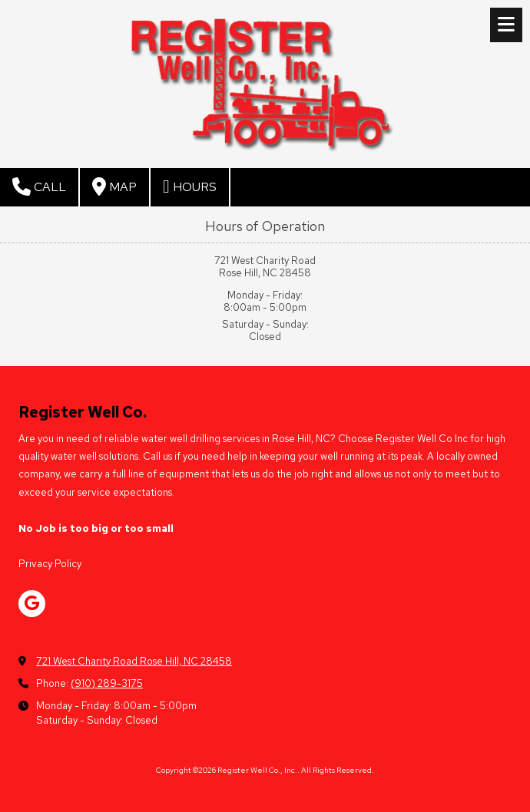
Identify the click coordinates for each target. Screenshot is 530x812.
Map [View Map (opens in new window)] (114, 186)
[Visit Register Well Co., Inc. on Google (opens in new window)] (32, 604)
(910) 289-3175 (107, 683)
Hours (190, 186)
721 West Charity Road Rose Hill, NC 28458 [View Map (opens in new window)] (134, 661)
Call (39, 186)
